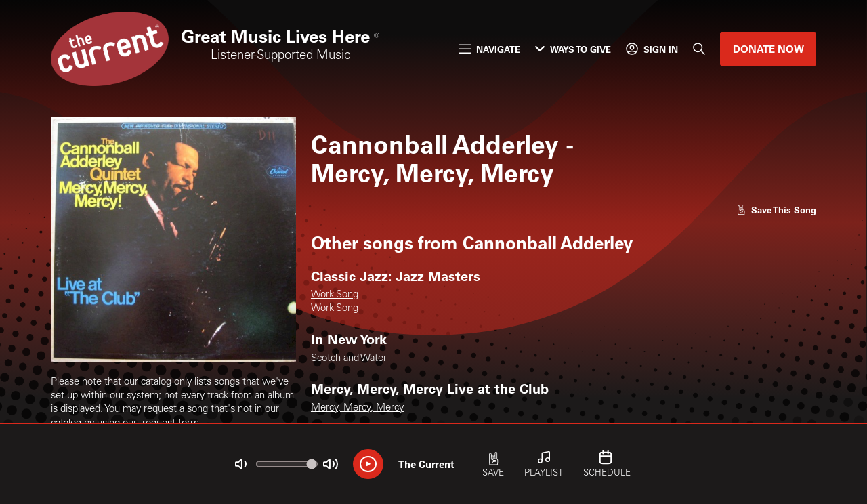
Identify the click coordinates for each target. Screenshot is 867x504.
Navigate (489, 49)
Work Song (335, 295)
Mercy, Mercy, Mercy (357, 408)
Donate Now (768, 49)
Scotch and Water (349, 359)
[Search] (699, 48)
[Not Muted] (241, 464)
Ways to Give (573, 49)
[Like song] (776, 210)
